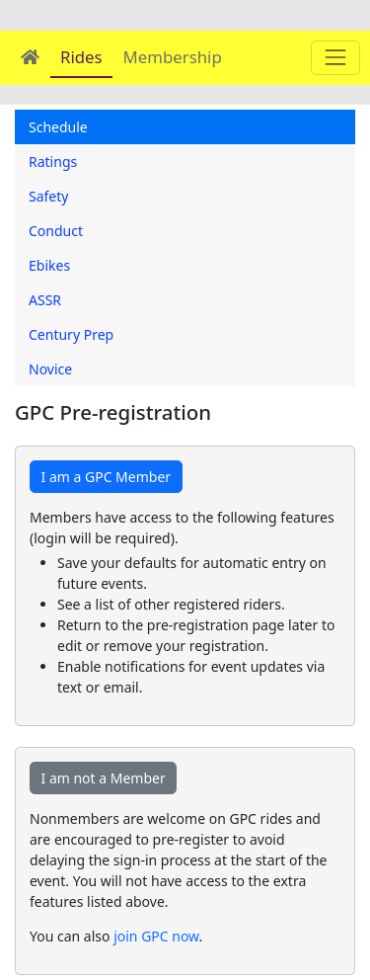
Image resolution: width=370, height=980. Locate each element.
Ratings (53, 162)
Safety (48, 196)
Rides (81, 57)
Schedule (58, 127)
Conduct (56, 231)
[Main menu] (335, 58)
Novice (50, 369)
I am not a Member (104, 778)
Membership (173, 57)
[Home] (31, 57)
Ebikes (49, 265)
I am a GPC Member (107, 477)
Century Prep (71, 334)
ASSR (45, 300)
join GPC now (156, 936)
